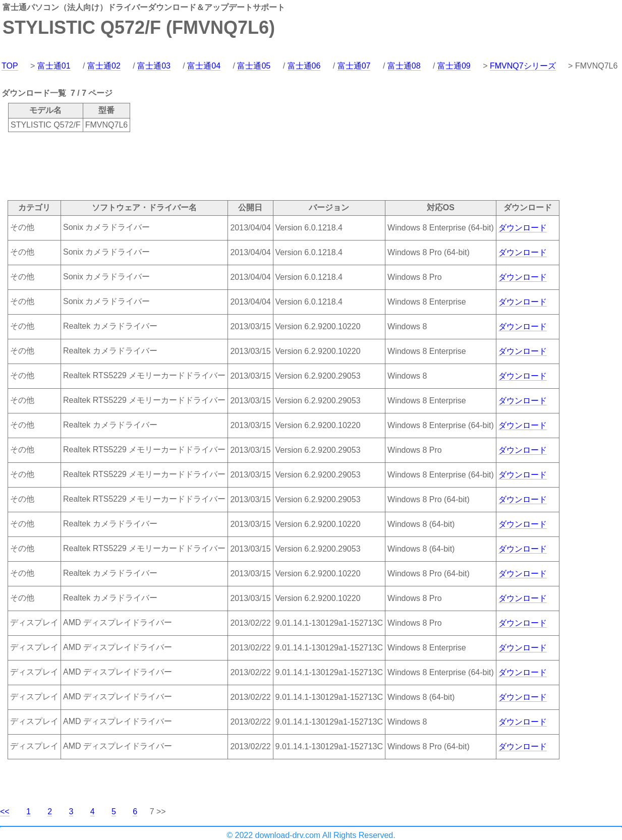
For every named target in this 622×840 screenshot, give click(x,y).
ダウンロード (523, 228)
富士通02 (104, 66)
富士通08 (404, 66)
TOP (10, 66)
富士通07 (354, 66)
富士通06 (304, 66)
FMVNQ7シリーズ (523, 66)
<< (5, 812)
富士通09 (454, 66)
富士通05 (254, 66)
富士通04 (204, 66)
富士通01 (54, 66)
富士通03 (154, 66)
